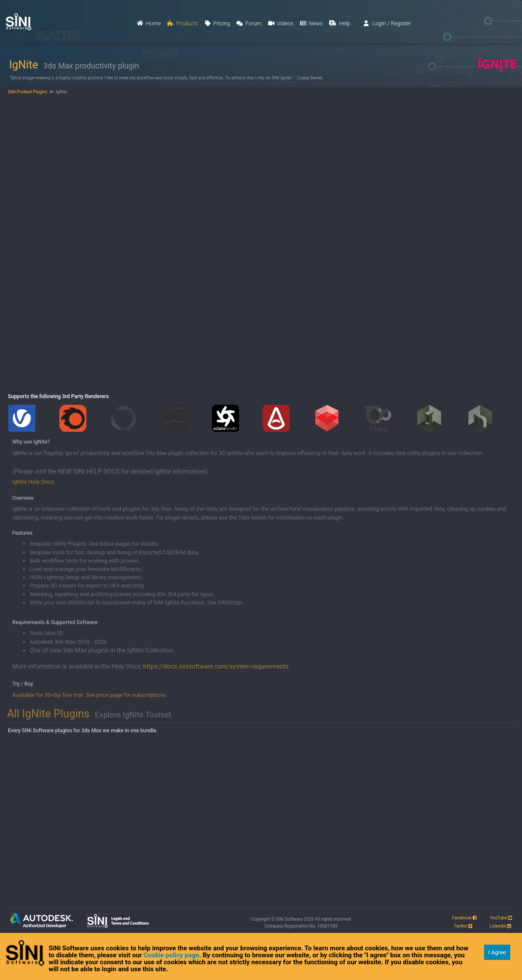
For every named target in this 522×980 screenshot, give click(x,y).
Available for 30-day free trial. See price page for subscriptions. (90, 695)
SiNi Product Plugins (27, 92)
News (311, 23)
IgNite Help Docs (33, 482)
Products (183, 23)
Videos (281, 23)
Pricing (218, 23)
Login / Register (387, 23)
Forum (249, 23)
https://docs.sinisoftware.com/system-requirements (216, 667)
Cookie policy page (171, 955)
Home (149, 23)
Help (340, 23)
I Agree (497, 952)
